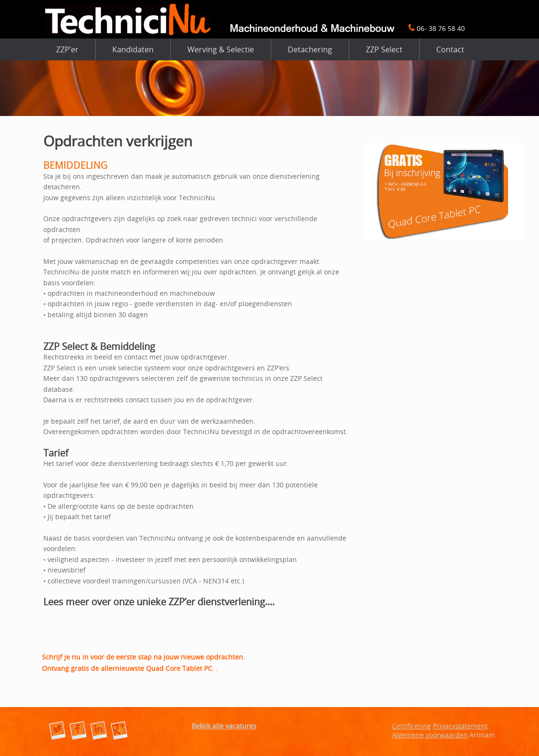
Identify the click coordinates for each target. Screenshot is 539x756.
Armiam (482, 735)
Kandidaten (133, 49)
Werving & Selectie (221, 49)
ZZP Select (384, 49)
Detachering (310, 49)
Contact (450, 49)
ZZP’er (67, 49)
